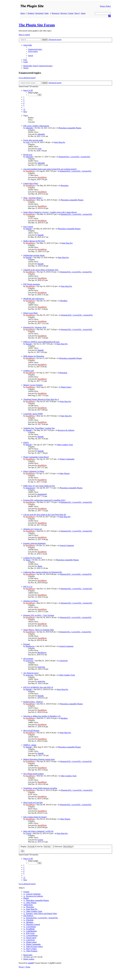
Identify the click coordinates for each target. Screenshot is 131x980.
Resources (56, 13)
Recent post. (28, 155)
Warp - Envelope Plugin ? (33, 198)
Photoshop (65, 185)
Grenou (28, 833)
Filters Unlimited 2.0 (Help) (34, 471)
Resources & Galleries (66, 430)
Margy (28, 560)
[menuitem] (35, 49)
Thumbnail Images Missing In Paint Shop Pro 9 (41, 399)
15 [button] (24, 110)
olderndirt (29, 128)
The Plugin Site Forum (37, 25)
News (77, 13)
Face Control (28, 227)
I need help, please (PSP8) (33, 414)
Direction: (64, 847)
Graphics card (29, 371)
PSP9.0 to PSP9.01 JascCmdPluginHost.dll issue (42, 342)
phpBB (31, 963)
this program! (28, 659)
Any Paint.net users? (31, 673)
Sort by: (46, 847)
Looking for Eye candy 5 (33, 558)
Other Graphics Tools (65, 445)
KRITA (26, 443)
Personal (27, 644)
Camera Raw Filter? (31, 183)
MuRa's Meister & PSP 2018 (34, 241)
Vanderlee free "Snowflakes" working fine (39, 428)
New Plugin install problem (34, 774)
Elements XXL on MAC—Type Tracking (39, 615)
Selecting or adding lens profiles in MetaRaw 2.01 (42, 716)
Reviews (64, 13)
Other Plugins (65, 473)
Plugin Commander (67, 459)
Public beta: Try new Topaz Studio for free (39, 486)
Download (39, 13)
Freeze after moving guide (33, 140)
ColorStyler (63, 661)
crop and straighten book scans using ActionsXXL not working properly (50, 169)
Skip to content (24, 35)
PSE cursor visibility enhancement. (36, 126)
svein (28, 142)
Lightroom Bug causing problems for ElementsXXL (43, 572)
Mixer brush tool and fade (33, 803)
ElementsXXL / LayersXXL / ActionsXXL (74, 157)
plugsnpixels (30, 488)
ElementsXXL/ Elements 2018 (35, 327)
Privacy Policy (105, 6)
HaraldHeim (30, 171)
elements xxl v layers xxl (33, 529)
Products (31, 13)
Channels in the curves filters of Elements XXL (41, 270)
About (83, 13)
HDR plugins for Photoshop (34, 356)
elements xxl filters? (31, 601)
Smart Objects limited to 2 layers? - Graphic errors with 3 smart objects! (50, 212)
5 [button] (24, 105)
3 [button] (24, 101)
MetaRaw (64, 301)
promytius (29, 661)
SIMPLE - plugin (30, 745)
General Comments (67, 545)
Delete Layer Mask (31, 313)
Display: (29, 847)
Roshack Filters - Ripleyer (33, 702)
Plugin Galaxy (66, 387)
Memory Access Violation (33, 385)
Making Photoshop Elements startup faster (39, 759)
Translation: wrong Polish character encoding (40, 788)
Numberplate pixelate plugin (34, 255)
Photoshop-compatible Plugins (70, 128)
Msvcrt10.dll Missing (31, 731)
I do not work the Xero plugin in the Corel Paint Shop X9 (45, 515)
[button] (28, 90)
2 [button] (24, 99)
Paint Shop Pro (60, 142)
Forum (71, 13)
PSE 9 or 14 (28, 587)
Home (23, 13)
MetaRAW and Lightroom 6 (34, 299)
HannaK (29, 229)
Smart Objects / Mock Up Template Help (39, 630)
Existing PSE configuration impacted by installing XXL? (45, 500)
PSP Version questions (32, 284)
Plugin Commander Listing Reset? (36, 457)
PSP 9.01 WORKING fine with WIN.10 (38, 687)
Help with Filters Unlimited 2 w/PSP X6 (38, 831)
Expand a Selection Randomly (35, 543)
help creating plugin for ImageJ (35, 817)
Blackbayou (30, 646)
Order (47, 13)
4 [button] (24, 103)
